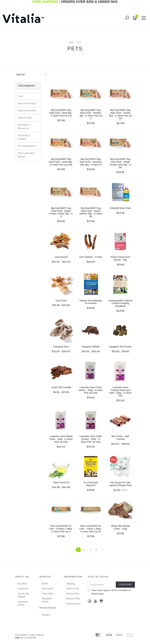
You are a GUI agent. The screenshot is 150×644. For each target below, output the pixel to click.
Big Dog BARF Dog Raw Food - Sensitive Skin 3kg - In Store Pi (91, 162)
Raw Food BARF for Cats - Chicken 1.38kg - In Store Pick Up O (61, 529)
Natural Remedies (27, 111)
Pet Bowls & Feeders (24, 137)
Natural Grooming (27, 103)
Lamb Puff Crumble (61, 387)
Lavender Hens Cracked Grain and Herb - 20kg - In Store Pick (120, 392)
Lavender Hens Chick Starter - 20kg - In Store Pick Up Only (91, 390)
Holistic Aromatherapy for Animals (91, 302)
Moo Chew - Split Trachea (120, 438)
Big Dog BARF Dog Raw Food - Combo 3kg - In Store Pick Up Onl (120, 114)
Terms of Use (73, 589)
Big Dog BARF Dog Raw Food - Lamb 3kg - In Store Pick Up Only (61, 162)
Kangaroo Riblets (91, 347)
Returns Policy (73, 599)
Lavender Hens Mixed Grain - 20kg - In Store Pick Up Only (61, 439)
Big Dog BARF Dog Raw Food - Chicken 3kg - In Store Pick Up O (91, 114)
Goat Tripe (61, 301)
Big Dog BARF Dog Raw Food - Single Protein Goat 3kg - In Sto (120, 163)
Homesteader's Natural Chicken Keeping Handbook (120, 303)
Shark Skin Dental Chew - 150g (120, 527)
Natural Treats (25, 118)
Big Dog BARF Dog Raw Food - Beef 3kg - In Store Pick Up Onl (61, 113)
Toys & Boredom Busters (26, 155)
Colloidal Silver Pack (120, 208)
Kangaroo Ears (61, 347)
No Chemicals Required (91, 484)
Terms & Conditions (120, 590)
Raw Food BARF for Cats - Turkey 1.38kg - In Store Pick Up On (91, 529)
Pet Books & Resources (24, 126)
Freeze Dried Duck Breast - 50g (120, 258)
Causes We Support (23, 595)
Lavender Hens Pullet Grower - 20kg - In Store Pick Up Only (91, 439)
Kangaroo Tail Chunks (120, 347)
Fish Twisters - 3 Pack (91, 257)
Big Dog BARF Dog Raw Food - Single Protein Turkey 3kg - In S (61, 212)
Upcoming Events (23, 603)
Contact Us (23, 589)
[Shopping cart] (135, 18)
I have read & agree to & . (109, 592)
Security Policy (73, 604)
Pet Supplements (27, 146)
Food (20, 96)
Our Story (22, 584)
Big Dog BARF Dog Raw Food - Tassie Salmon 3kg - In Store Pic (91, 212)
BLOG (45, 584)
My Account (47, 589)
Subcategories (27, 86)
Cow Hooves (61, 257)
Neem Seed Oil (61, 482)
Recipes (46, 615)
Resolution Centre (47, 600)
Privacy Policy (73, 594)
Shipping (70, 584)
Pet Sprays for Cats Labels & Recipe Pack (120, 484)
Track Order (48, 594)
